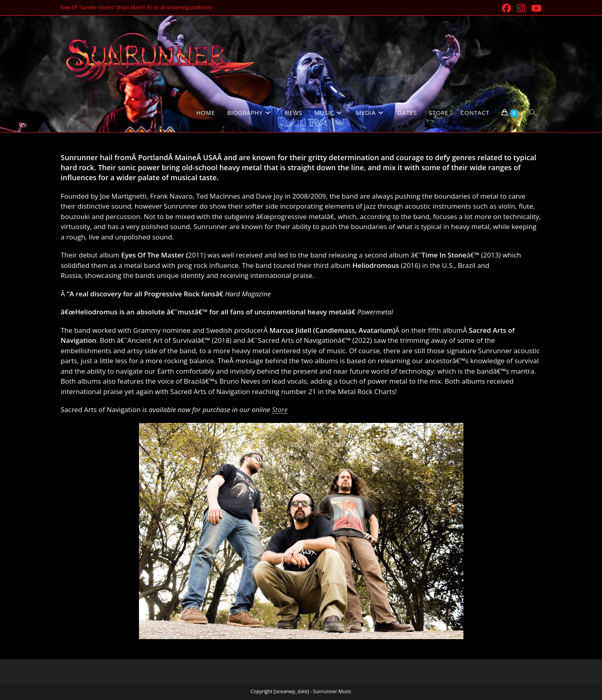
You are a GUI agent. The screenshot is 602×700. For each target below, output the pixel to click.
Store (280, 409)
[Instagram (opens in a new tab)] (522, 8)
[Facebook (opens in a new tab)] (507, 8)
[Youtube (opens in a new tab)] (535, 8)
